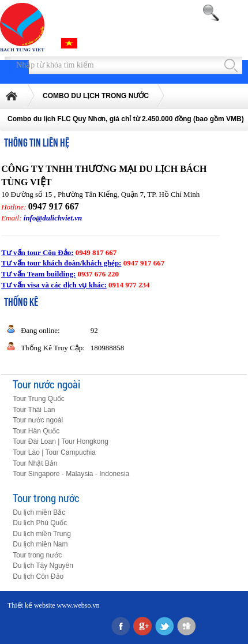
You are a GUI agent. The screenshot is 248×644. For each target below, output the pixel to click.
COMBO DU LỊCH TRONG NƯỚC (96, 96)
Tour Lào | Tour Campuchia (54, 452)
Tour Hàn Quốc (36, 431)
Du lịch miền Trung (42, 534)
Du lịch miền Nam (40, 544)
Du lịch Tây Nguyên (43, 566)
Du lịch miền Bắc (39, 512)
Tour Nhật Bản (35, 463)
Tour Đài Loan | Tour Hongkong (61, 441)
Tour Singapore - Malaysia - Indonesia (71, 474)
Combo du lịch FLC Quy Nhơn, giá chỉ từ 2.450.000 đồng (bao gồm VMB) (126, 119)
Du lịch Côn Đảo (38, 576)
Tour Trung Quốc (39, 399)
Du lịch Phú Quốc (40, 523)
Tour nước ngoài (46, 384)
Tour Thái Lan (34, 410)
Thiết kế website (31, 605)
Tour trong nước (46, 498)
